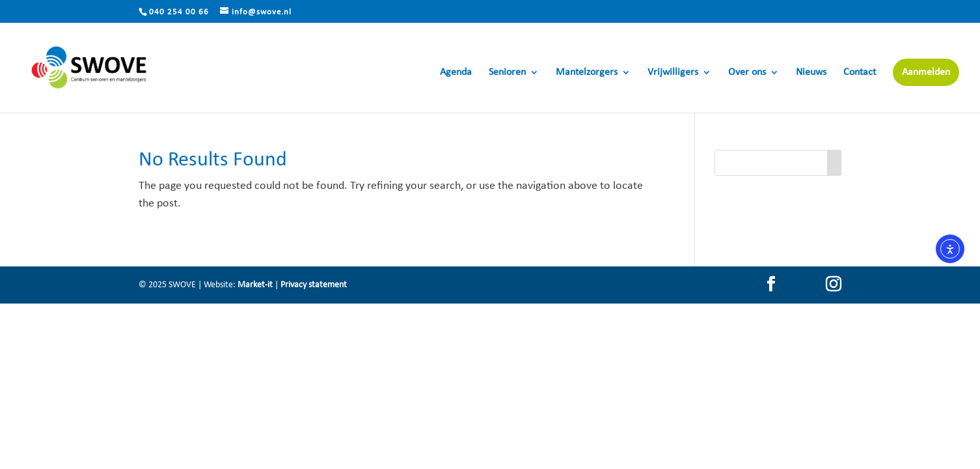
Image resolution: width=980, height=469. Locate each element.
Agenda (456, 73)
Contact (860, 73)
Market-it (255, 285)
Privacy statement (314, 285)
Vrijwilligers (673, 73)
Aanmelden (926, 72)
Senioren (507, 73)
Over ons (747, 73)
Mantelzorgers (587, 73)
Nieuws (811, 73)
